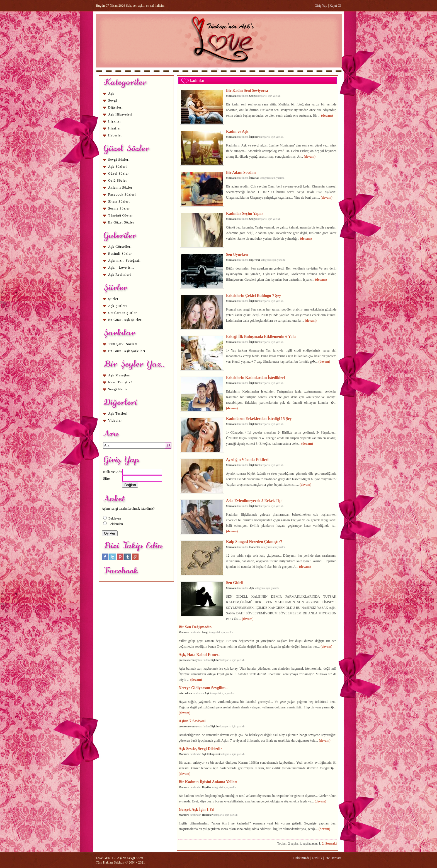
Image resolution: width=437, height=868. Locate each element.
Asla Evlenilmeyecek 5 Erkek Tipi (254, 501)
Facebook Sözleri (122, 194)
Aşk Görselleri (120, 247)
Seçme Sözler (119, 208)
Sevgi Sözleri (119, 160)
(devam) (327, 116)
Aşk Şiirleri (118, 306)
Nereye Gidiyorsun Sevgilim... (204, 688)
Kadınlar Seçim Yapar (245, 213)
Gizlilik (317, 858)
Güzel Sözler (118, 174)
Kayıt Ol (335, 6)
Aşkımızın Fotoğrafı (124, 261)
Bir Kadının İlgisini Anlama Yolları (208, 782)
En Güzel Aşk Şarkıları (127, 351)
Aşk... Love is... (121, 268)
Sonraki (331, 843)
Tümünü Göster (121, 215)
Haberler (115, 135)
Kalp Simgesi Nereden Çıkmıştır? (254, 542)
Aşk (111, 93)
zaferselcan (185, 693)
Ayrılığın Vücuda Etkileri (247, 460)
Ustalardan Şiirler (122, 313)
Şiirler (113, 299)
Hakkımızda (301, 858)
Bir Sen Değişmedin (195, 627)
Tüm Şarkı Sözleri (123, 344)
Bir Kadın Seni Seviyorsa (247, 90)
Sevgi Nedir (118, 389)
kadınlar (197, 80)
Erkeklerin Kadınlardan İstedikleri (255, 378)
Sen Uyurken (237, 254)
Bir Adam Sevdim (241, 172)
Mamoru (231, 96)
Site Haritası (333, 858)
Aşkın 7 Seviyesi (192, 721)
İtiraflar (115, 128)
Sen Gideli (235, 583)
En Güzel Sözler (121, 222)
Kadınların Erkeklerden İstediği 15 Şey (259, 419)
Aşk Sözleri (117, 167)
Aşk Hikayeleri (120, 114)
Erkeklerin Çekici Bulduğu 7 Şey (253, 295)
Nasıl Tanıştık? (120, 382)
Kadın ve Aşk (237, 131)
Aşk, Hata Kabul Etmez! (199, 655)
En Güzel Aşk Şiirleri (125, 320)
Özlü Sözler (118, 181)
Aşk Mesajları (119, 375)
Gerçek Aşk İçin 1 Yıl (196, 809)
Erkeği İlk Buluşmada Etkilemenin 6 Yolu (261, 336)
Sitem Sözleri (119, 201)
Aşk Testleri (118, 413)
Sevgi (113, 100)
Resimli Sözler (120, 254)
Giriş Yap (321, 6)
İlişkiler (115, 121)
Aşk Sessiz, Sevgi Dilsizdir (200, 749)
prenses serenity (188, 660)
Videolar (115, 420)
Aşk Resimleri (120, 275)
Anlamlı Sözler (120, 187)
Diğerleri (115, 107)
